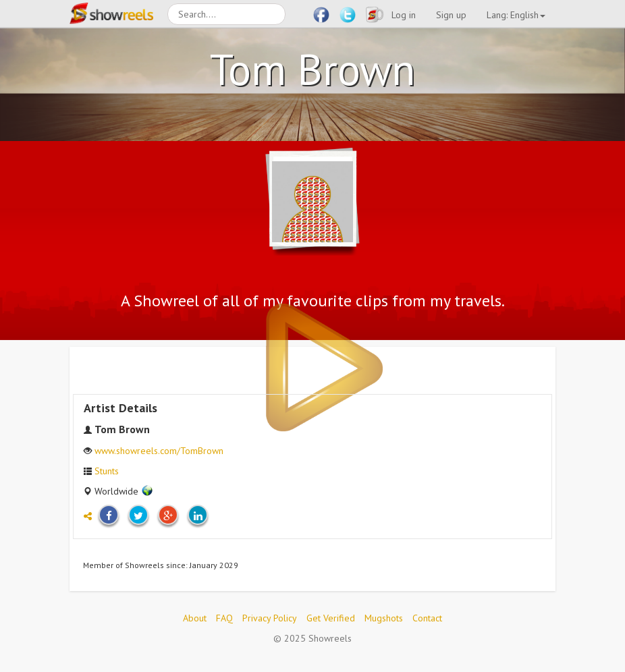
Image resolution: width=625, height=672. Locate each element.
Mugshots (384, 618)
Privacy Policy (270, 618)
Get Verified (331, 618)
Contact (427, 618)
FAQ (224, 618)
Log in (404, 15)
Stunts (107, 471)
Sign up (451, 15)
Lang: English (516, 15)
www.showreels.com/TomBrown (159, 451)
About (195, 618)
